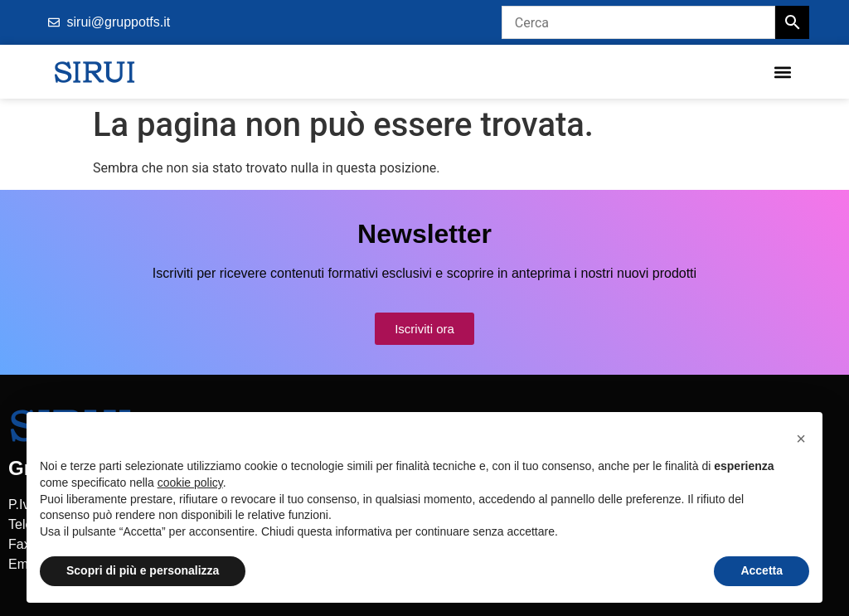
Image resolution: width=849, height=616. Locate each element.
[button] (782, 72)
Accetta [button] (762, 570)
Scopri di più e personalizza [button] (143, 570)
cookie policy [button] (190, 483)
